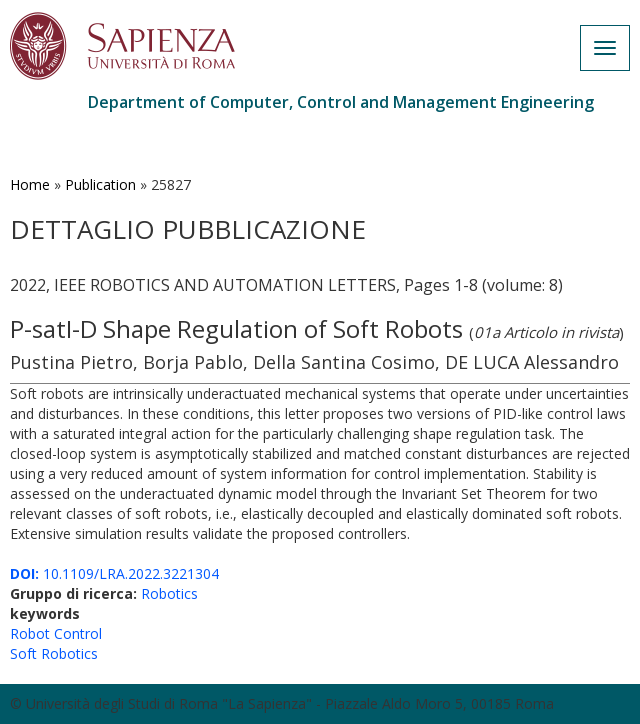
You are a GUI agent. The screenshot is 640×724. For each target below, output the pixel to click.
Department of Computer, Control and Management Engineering (341, 102)
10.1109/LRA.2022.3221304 (114, 573)
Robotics (169, 593)
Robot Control (56, 633)
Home (30, 184)
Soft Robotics (54, 653)
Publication (100, 184)
